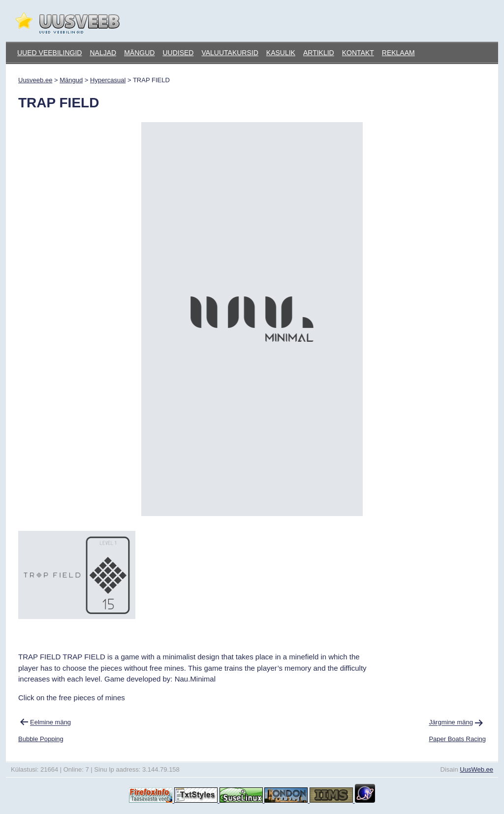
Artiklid (319, 53)
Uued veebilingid (49, 53)
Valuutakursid (230, 53)
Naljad (103, 53)
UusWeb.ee (476, 769)
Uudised (178, 53)
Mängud (139, 53)
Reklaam (398, 53)
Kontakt (358, 53)
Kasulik (281, 53)
